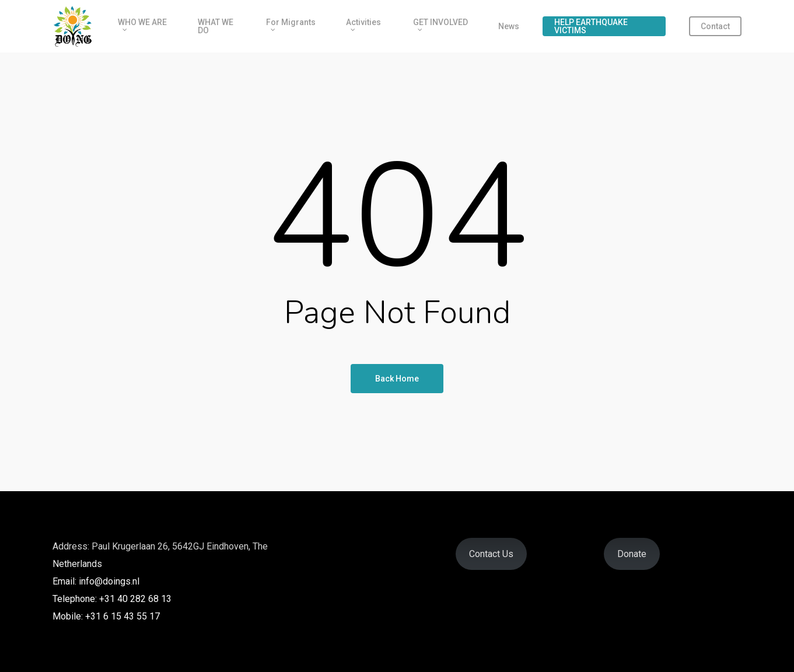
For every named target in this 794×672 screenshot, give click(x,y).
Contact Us (491, 554)
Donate (632, 554)
